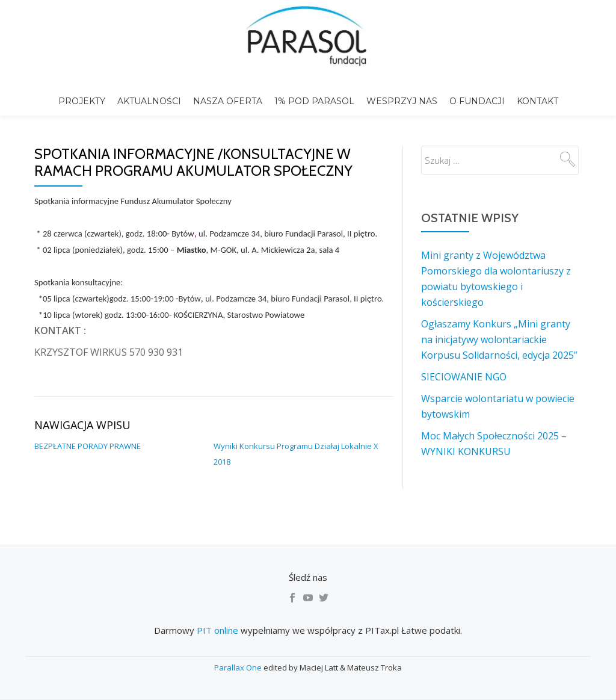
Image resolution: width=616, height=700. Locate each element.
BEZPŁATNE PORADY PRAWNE (88, 446)
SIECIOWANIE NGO (464, 377)
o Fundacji (477, 101)
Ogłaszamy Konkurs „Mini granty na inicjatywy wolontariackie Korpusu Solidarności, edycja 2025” (499, 339)
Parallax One (239, 667)
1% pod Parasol (314, 101)
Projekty (82, 101)
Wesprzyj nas (402, 101)
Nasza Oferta (228, 101)
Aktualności (149, 101)
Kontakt (537, 101)
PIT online (217, 630)
